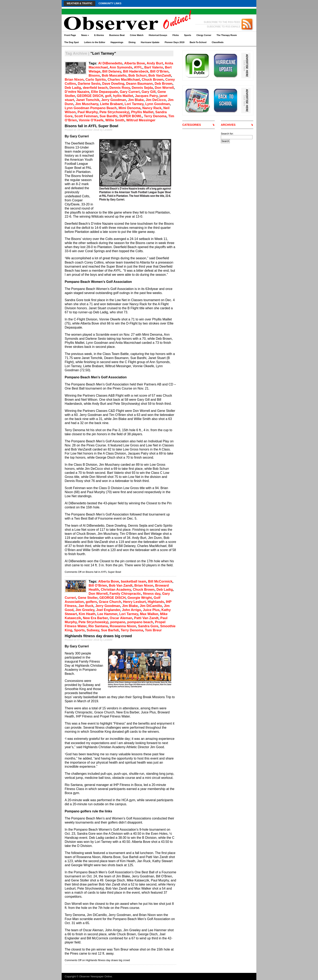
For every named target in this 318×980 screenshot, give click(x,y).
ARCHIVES (228, 125)
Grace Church (110, 602)
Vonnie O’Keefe (91, 120)
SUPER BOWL (131, 116)
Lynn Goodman (157, 104)
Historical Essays (158, 35)
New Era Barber (95, 618)
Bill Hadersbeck (136, 71)
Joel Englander (108, 610)
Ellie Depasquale (104, 92)
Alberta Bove (135, 63)
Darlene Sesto (89, 84)
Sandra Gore (148, 626)
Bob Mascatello (114, 75)
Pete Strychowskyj (114, 112)
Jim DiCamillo (151, 606)
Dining (132, 42)
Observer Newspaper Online (95, 976)
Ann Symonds (121, 67)
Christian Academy (116, 590)
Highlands (156, 602)
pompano (118, 622)
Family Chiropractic (125, 594)
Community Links (110, 3)
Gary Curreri (130, 92)
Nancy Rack (152, 108)
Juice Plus (151, 610)
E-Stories (99, 35)
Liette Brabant (111, 104)
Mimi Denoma (129, 108)
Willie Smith (115, 120)
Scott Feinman (86, 116)
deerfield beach (95, 88)
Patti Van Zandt (146, 618)
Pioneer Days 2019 (175, 42)
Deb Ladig (73, 88)
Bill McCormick (160, 581)
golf (108, 96)
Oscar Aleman (121, 618)
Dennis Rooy (120, 88)
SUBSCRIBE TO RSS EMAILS (223, 27)
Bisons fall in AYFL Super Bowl (91, 126)
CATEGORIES (192, 125)
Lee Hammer (107, 614)
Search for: (227, 134)
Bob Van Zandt (121, 586)
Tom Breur (153, 630)
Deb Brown (164, 84)
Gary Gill (149, 92)
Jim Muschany (87, 104)
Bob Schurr (138, 75)
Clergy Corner (204, 35)
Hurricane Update (150, 42)
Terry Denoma (155, 116)
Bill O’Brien (159, 71)
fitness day (152, 594)
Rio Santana (98, 626)
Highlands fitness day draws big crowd (98, 636)
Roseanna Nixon (123, 626)
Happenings (117, 42)
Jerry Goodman (114, 100)
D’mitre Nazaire (77, 92)
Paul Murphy (88, 112)
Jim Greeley (85, 610)
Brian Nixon (74, 80)
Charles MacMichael (124, 80)
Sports (188, 35)
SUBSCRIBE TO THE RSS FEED (222, 22)
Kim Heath (87, 614)
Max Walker (149, 614)
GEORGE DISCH (90, 96)
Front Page (70, 35)
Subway (93, 630)
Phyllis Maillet (142, 112)
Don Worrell (164, 88)
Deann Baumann (139, 84)
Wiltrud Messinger (141, 120)
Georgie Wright (140, 598)
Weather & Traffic (79, 3)
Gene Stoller (88, 598)
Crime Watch (137, 35)
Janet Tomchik (88, 100)
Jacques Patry (146, 96)
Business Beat (117, 35)
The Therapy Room (227, 35)
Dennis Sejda (142, 88)
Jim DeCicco (156, 100)
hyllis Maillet (123, 96)
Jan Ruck (86, 606)
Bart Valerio (154, 67)
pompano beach (140, 622)
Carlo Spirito (96, 80)
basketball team (134, 581)
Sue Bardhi (109, 116)
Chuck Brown (153, 80)
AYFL (138, 67)
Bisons (94, 75)
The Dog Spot (72, 42)
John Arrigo (131, 610)
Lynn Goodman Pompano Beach (91, 108)
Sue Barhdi (110, 630)
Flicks (176, 35)
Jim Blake (136, 100)
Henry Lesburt (134, 602)
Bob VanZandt (160, 75)
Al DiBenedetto (110, 63)
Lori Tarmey (134, 104)
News (85, 35)
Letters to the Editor (95, 42)
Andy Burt (155, 63)
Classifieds (218, 42)
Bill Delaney (112, 71)
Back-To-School (198, 42)
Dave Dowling (113, 84)
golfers (91, 602)
